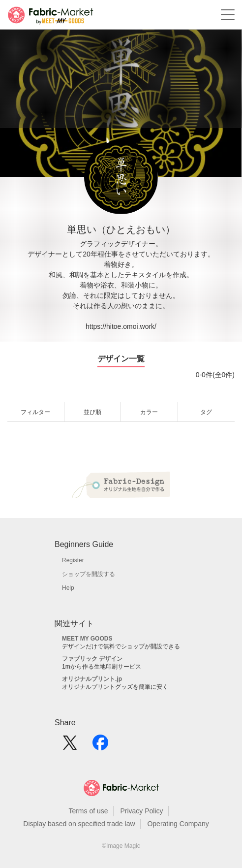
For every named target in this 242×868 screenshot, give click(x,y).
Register (73, 560)
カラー (149, 412)
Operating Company (178, 824)
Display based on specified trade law (79, 824)
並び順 (92, 412)
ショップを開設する (89, 574)
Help (68, 588)
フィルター (35, 412)
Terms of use (88, 811)
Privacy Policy (141, 811)
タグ (206, 412)
